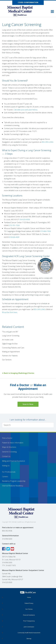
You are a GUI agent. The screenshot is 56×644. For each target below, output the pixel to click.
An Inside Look (8, 340)
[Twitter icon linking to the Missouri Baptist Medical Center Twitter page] (8, 549)
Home (29, 597)
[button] (52, 12)
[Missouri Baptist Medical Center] (22, 11)
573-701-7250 (14, 225)
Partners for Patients (10, 356)
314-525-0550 (25, 220)
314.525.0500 (7, 582)
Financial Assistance (29, 615)
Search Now (28, 404)
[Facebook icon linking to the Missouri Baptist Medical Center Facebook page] (4, 549)
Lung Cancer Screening (11, 336)
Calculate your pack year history (26, 110)
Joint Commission (29, 627)
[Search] (28, 425)
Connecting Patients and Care (13, 348)
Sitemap (29, 639)
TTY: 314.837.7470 (9, 565)
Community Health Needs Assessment (29, 633)
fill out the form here (10, 312)
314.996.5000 (7, 539)
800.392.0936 (7, 531)
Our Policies (29, 609)
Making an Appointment (11, 352)
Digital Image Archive (10, 344)
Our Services (7, 360)
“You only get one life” (10, 332)
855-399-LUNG (48, 142)
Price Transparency (29, 621)
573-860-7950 (46, 231)
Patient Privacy (29, 603)
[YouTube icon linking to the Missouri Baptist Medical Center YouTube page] (13, 549)
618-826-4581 (14, 237)
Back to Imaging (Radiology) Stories (18, 373)
